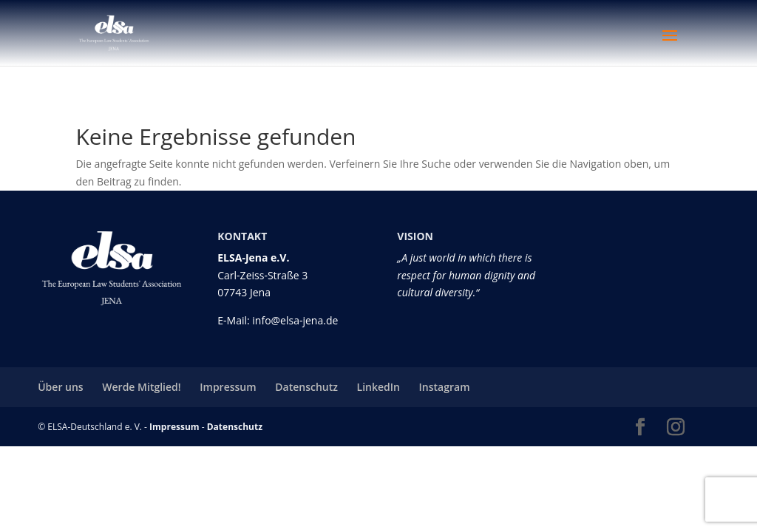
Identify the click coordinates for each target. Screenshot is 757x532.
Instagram (445, 387)
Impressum (228, 387)
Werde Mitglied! (141, 387)
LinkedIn (378, 387)
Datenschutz (306, 387)
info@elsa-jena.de (295, 320)
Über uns (60, 387)
